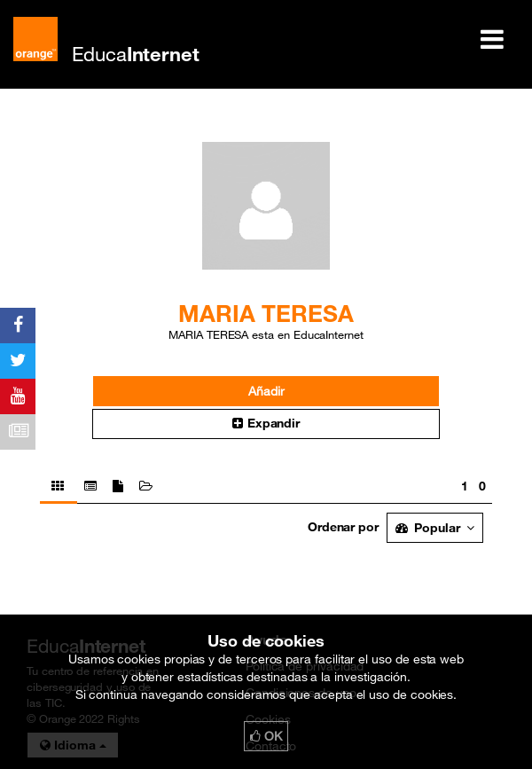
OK (266, 736)
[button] (266, 424)
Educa (136, 54)
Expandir (266, 423)
